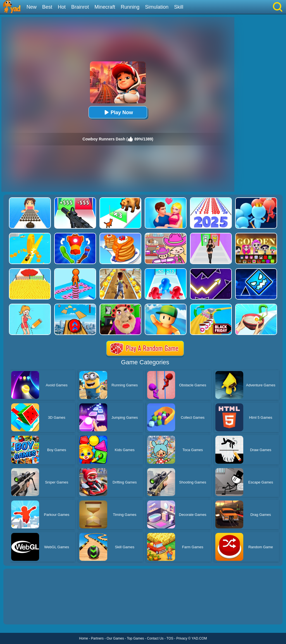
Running (130, 7)
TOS (170, 638)
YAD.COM (199, 638)
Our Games (115, 638)
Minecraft (105, 7)
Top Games (135, 638)
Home (84, 638)
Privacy (182, 638)
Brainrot (80, 7)
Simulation (157, 7)
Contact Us (155, 638)
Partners (97, 638)
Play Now (118, 112)
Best (47, 7)
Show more (22, 614)
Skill (179, 7)
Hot (62, 7)
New (32, 7)
